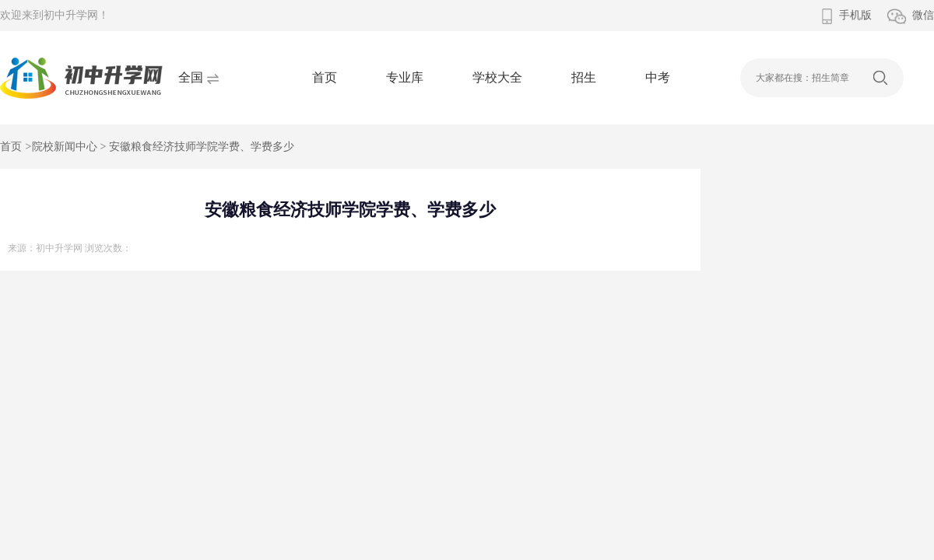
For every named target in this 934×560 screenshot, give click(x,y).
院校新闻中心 (65, 147)
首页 (325, 77)
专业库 (405, 77)
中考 (658, 77)
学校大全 (497, 77)
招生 (584, 77)
